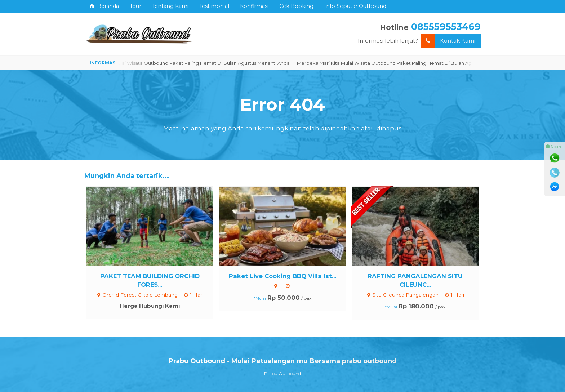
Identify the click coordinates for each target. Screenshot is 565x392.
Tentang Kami (170, 6)
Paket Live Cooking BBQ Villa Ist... (282, 276)
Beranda (104, 6)
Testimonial (214, 6)
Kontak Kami (448, 41)
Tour (135, 6)
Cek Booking (296, 6)
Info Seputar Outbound (355, 6)
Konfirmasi (254, 6)
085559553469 (446, 26)
